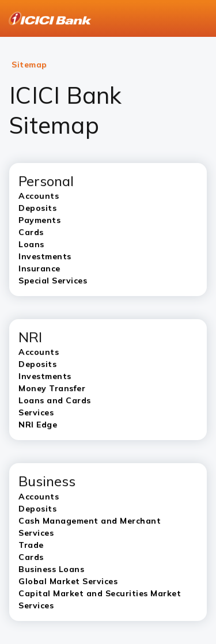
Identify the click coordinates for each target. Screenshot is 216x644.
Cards (31, 557)
